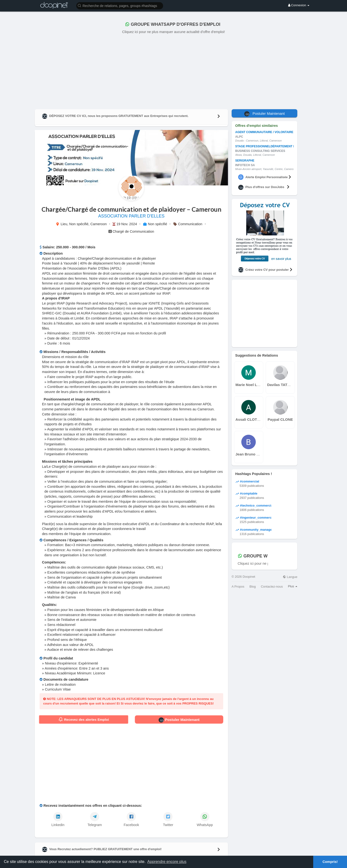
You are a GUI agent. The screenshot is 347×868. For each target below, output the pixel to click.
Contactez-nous (272, 587)
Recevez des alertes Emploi (84, 719)
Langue (290, 577)
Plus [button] (293, 586)
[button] (120, 5)
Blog (253, 587)
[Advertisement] (173, 71)
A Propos (238, 587)
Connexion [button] (299, 5)
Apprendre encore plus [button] (167, 862)
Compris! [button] (330, 862)
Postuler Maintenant (179, 720)
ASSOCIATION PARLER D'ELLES (131, 216)
